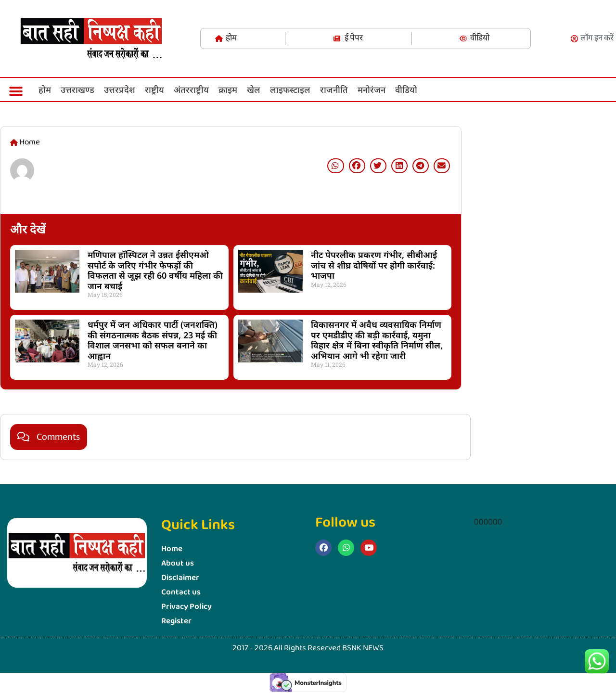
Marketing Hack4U (474, 361)
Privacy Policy (186, 607)
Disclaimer (180, 578)
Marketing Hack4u (318, 566)
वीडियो (406, 90)
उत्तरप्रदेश (120, 90)
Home (172, 549)
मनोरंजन (372, 90)
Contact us (181, 592)
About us (178, 563)
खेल (254, 90)
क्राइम (228, 90)
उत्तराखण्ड (77, 90)
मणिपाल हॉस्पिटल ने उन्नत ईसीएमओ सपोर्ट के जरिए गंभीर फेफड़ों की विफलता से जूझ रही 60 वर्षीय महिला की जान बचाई (155, 270)
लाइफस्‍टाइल (290, 90)
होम (45, 90)
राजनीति (334, 90)
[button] (16, 91)
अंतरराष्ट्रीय (191, 90)
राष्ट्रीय (154, 90)
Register (176, 621)
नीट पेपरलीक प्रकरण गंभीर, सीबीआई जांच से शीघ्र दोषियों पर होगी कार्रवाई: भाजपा (374, 265)
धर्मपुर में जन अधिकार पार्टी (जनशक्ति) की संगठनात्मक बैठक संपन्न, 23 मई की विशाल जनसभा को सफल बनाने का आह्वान (153, 340)
